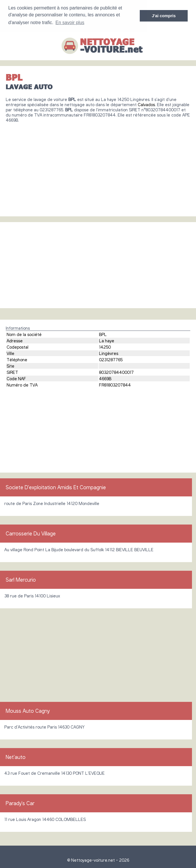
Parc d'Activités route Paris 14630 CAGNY (44, 727)
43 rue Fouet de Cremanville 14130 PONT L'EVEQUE (55, 773)
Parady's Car (20, 803)
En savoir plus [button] (70, 23)
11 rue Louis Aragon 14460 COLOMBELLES (45, 819)
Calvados (146, 104)
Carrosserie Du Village (31, 533)
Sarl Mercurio (21, 579)
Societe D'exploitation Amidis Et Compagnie (56, 487)
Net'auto (16, 757)
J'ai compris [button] (164, 16)
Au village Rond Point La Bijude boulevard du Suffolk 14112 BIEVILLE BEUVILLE (79, 549)
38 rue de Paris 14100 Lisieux (32, 595)
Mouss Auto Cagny (28, 710)
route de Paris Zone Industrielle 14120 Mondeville (52, 503)
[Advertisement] (98, 167)
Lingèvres (109, 353)
